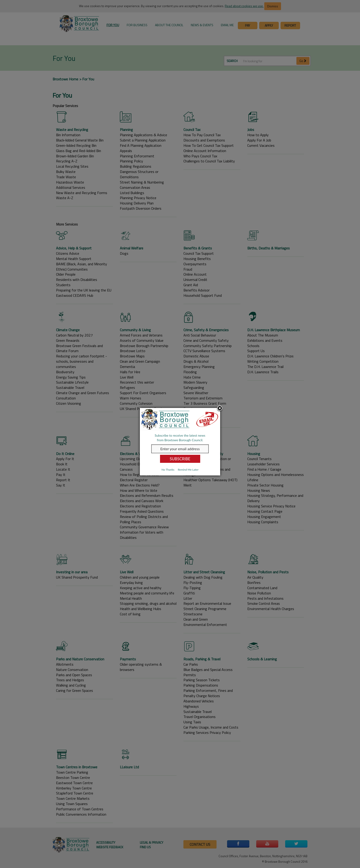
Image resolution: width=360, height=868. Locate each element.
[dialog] (180, 442)
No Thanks (168, 470)
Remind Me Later (188, 470)
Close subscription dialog (220, 409)
